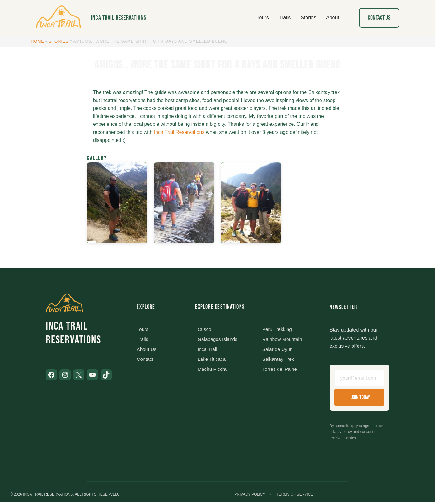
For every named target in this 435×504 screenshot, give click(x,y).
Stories (59, 41)
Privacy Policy (250, 496)
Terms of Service (295, 496)
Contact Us (379, 18)
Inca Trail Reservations (119, 18)
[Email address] (359, 379)
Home (37, 41)
